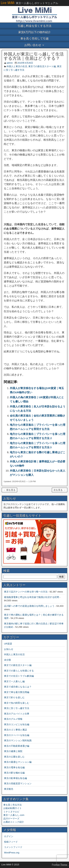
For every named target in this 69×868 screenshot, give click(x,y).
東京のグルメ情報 (13, 719)
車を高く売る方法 (12, 805)
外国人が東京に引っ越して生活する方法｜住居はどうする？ (34, 56)
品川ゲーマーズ (11, 819)
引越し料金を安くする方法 (34, 26)
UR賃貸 (8, 644)
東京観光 (9, 789)
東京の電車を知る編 (14, 767)
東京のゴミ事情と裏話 (15, 730)
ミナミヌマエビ (11, 812)
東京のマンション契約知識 (18, 740)
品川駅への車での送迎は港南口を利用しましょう (29, 606)
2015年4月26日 (25, 63)
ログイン (9, 836)
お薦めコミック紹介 (14, 822)
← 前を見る (9, 490)
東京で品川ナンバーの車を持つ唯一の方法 (26, 592)
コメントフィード (13, 847)
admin (10, 63)
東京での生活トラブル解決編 (19, 676)
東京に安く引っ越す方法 (17, 708)
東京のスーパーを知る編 (17, 735)
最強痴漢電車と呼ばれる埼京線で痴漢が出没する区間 (32, 597)
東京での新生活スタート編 (42, 66)
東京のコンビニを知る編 (17, 724)
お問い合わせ (33, 45)
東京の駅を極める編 (14, 773)
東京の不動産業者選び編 (17, 746)
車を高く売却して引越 (34, 39)
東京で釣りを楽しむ (14, 697)
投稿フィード (11, 842)
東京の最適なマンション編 (18, 762)
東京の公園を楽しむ (14, 757)
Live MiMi (8, 3)
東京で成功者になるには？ (18, 687)
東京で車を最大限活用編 (17, 692)
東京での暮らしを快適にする (19, 671)
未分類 (7, 660)
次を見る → (60, 490)
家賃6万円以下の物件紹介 (34, 32)
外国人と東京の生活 (17, 66)
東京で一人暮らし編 (14, 681)
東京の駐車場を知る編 (15, 778)
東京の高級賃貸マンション (18, 783)
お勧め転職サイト (12, 808)
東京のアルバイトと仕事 (17, 714)
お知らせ (9, 649)
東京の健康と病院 (13, 751)
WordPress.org (12, 853)
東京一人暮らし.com (14, 815)
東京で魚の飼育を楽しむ (17, 703)
